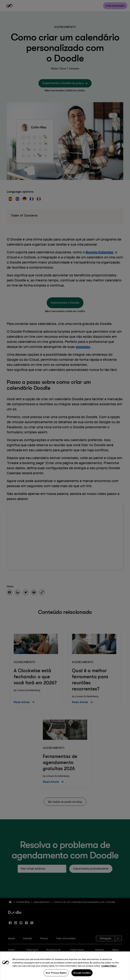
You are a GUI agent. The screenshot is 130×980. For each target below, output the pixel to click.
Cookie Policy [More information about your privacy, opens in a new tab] (109, 971)
